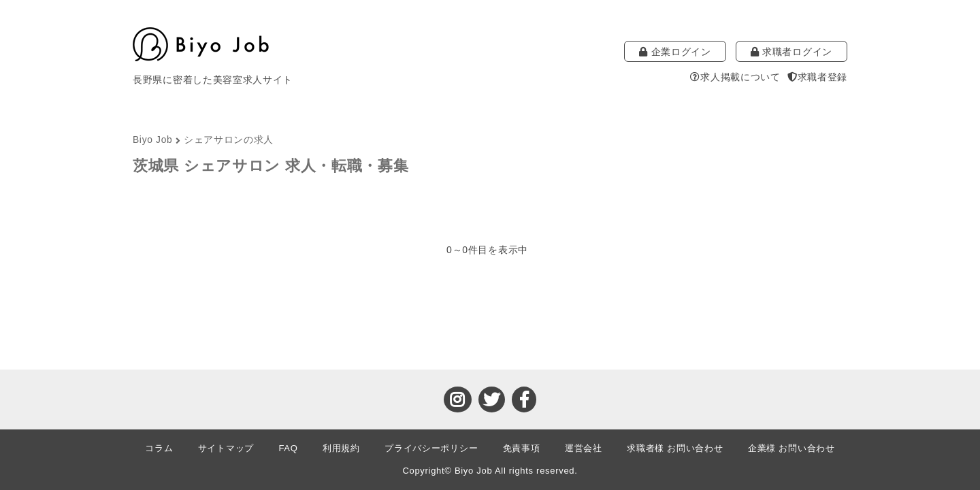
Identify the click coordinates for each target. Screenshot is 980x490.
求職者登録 (817, 77)
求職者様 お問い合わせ (675, 448)
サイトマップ (226, 448)
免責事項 (522, 448)
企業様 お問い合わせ (791, 448)
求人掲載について (735, 77)
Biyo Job (152, 140)
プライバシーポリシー (431, 448)
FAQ (288, 448)
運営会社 (584, 448)
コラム (159, 448)
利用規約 (341, 448)
